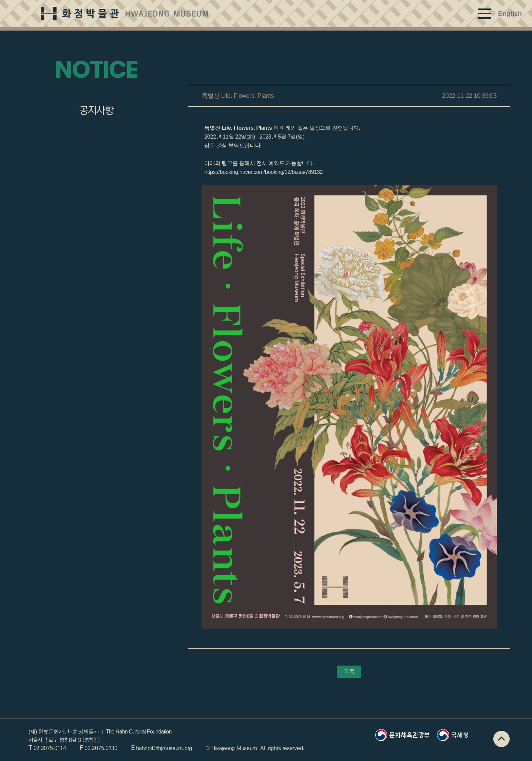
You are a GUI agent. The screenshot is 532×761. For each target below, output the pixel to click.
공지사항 (96, 110)
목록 (349, 672)
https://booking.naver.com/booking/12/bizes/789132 (263, 172)
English (510, 14)
